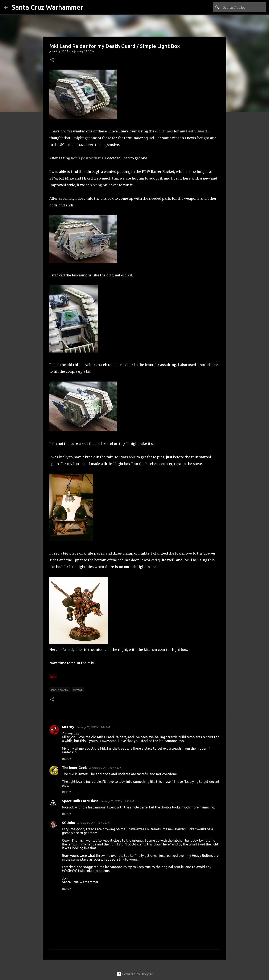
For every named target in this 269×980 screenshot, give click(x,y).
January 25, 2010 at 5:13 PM (105, 768)
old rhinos (164, 131)
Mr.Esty (68, 727)
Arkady (69, 650)
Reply (67, 759)
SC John (68, 823)
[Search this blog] (244, 7)
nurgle (78, 690)
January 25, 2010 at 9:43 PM (93, 823)
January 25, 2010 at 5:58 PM (117, 801)
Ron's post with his (87, 158)
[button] (52, 60)
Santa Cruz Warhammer (47, 7)
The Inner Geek (74, 768)
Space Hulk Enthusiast (80, 801)
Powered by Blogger (134, 974)
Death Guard (196, 131)
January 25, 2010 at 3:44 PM (93, 727)
